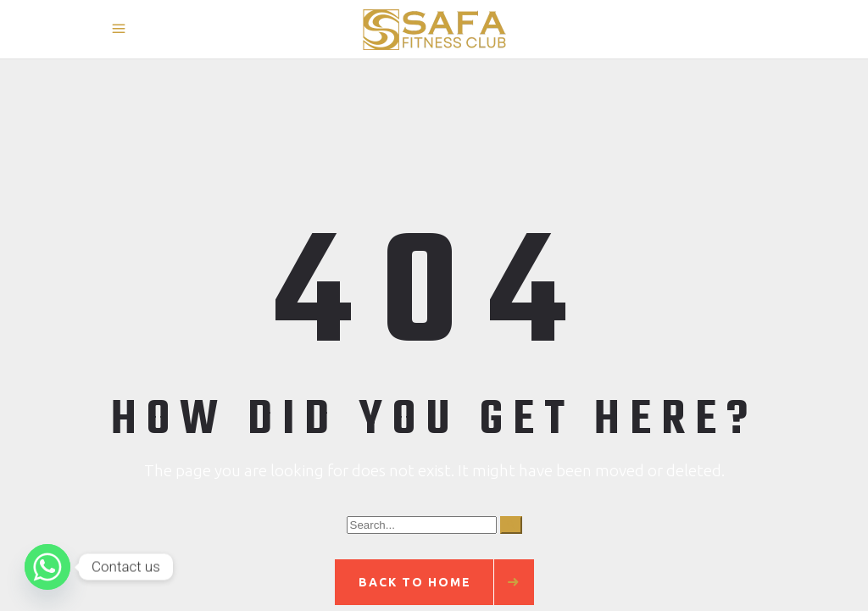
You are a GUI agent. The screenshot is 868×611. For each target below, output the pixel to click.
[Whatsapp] (47, 567)
